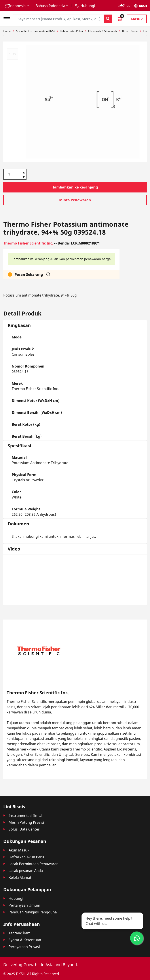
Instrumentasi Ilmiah (26, 816)
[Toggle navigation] (8, 18)
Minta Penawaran (75, 200)
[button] (17, 6)
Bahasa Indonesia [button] (50, 6)
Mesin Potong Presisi (26, 822)
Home (7, 31)
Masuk (137, 19)
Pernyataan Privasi (24, 947)
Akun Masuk (19, 850)
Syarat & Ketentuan (25, 940)
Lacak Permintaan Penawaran (34, 864)
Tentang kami (20, 933)
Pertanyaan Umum (24, 905)
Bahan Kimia (130, 31)
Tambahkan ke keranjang (75, 187)
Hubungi (16, 898)
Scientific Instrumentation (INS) (35, 31)
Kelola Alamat (20, 877)
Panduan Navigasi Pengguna (33, 912)
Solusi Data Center (24, 829)
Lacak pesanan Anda (26, 871)
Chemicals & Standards (103, 31)
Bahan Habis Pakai (71, 31)
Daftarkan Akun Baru (26, 857)
